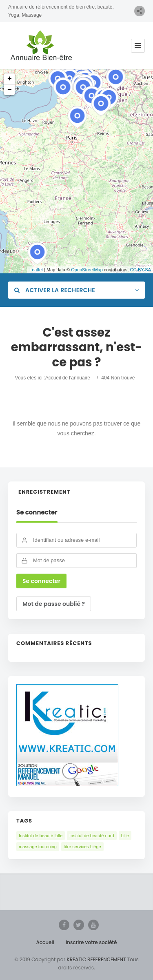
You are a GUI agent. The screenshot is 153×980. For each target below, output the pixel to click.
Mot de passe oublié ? (54, 604)
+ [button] (10, 79)
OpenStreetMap (87, 270)
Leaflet (36, 270)
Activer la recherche (55, 290)
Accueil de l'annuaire (68, 378)
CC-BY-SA (140, 270)
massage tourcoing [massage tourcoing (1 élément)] (38, 847)
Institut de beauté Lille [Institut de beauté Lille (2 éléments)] (41, 836)
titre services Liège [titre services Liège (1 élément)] (82, 847)
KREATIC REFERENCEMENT (95, 959)
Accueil (45, 942)
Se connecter (37, 512)
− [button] (10, 90)
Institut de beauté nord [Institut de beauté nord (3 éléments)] (92, 836)
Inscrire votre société (91, 942)
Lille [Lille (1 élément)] (125, 836)
